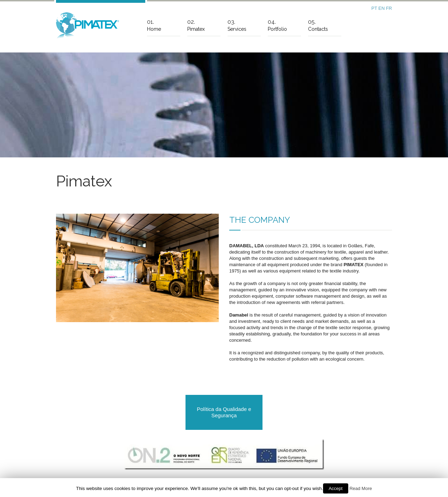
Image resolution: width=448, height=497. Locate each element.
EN (382, 8)
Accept (336, 488)
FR (389, 8)
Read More (360, 488)
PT (375, 8)
